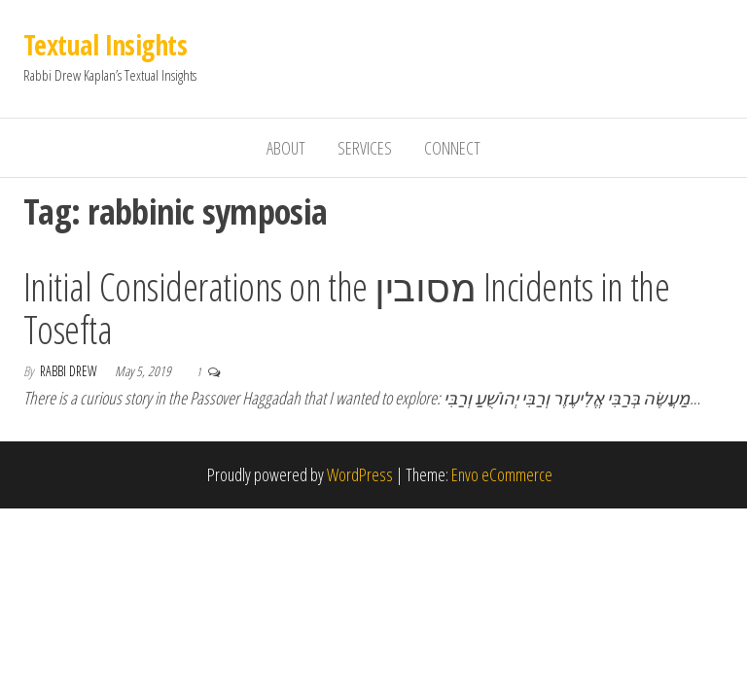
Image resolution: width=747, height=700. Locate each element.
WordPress (360, 474)
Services (365, 148)
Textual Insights (105, 45)
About (286, 148)
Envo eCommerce (502, 474)
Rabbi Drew (70, 371)
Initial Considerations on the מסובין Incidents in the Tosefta (346, 308)
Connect (452, 148)
